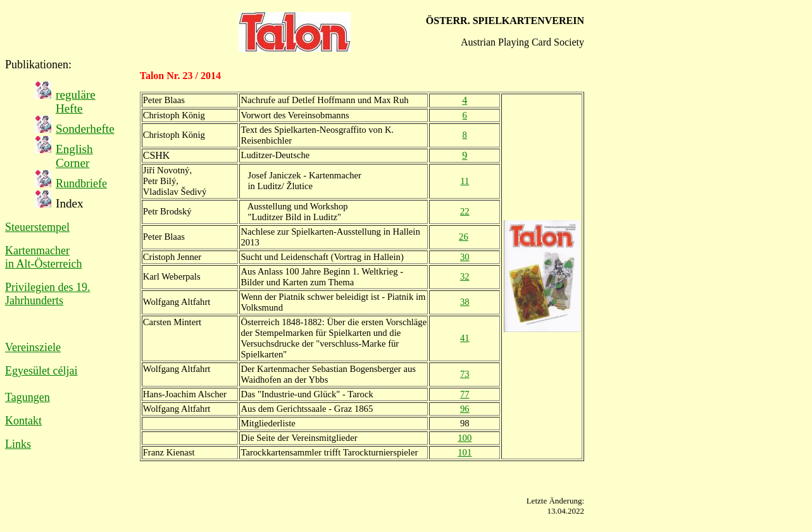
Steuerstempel (37, 227)
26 (464, 237)
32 (465, 276)
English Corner (74, 156)
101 (465, 452)
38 (465, 302)
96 (465, 409)
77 (465, 394)
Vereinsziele (33, 347)
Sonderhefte (85, 129)
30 (465, 257)
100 (465, 438)
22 (465, 211)
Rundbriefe (81, 183)
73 (465, 374)
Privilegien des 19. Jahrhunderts (47, 294)
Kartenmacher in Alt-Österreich (43, 257)
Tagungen (28, 397)
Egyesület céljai (41, 371)
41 (465, 338)
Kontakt (23, 421)
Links (18, 444)
